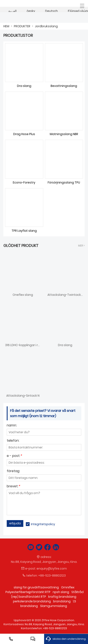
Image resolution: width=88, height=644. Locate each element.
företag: (13, 471)
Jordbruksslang (46, 26)
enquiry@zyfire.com (52, 569)
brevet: (13, 487)
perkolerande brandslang (32, 601)
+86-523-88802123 (52, 575)
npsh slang (61, 592)
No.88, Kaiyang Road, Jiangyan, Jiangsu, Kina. (44, 562)
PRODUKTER (22, 26)
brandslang (62, 601)
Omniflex (68, 587)
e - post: (14, 456)
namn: (12, 426)
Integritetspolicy (43, 524)
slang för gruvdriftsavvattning (36, 587)
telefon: (13, 441)
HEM (6, 26)
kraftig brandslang (62, 597)
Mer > (81, 246)
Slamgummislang (54, 606)
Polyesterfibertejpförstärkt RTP (28, 592)
